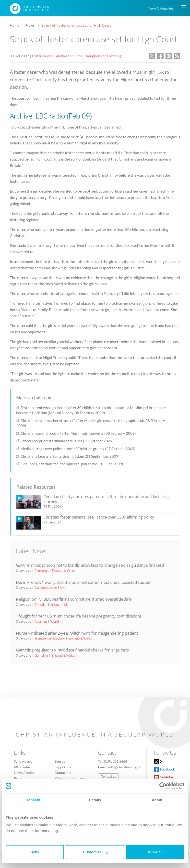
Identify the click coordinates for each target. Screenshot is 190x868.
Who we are (23, 761)
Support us (63, 767)
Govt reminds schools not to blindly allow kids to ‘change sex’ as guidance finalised (90, 565)
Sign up (60, 761)
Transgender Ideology (50, 638)
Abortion (41, 621)
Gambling (41, 655)
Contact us (63, 773)
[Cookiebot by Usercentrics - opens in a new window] (163, 786)
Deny (35, 852)
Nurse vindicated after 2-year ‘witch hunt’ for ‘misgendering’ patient (77, 633)
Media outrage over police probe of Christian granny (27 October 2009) (78, 449)
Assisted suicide (46, 587)
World (54, 621)
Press (18, 778)
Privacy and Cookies (70, 778)
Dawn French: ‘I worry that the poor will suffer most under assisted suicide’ (83, 582)
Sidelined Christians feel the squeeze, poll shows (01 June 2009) (72, 464)
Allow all (155, 852)
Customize (95, 852)
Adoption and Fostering (104, 56)
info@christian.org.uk (125, 767)
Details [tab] (95, 800)
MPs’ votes (22, 767)
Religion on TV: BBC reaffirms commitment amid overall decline (74, 599)
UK (62, 587)
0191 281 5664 (116, 761)
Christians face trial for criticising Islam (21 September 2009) (70, 456)
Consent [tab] (33, 800)
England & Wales (64, 571)
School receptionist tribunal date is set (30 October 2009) (67, 441)
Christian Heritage (47, 605)
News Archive (25, 773)
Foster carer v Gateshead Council (57, 56)
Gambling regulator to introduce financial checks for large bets (72, 650)
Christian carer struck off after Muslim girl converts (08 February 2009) (78, 433)
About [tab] (157, 800)
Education (42, 571)
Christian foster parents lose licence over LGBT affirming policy (99, 517)
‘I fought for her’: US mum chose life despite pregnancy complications (79, 616)
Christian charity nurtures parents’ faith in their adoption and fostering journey (106, 499)
